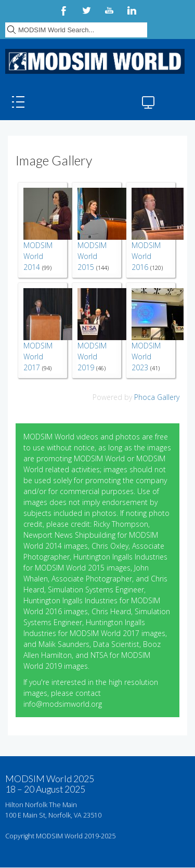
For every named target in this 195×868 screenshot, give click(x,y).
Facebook (63, 10)
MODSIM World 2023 (146, 357)
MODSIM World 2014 (38, 256)
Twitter (86, 10)
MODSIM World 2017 (38, 357)
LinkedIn (132, 10)
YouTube (109, 10)
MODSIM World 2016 (146, 256)
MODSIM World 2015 (92, 256)
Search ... (5, 21)
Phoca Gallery (157, 397)
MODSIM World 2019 (92, 357)
